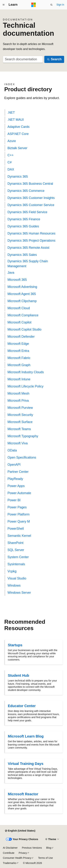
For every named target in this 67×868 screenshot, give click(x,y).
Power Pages (17, 507)
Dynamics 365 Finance (24, 219)
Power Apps (16, 486)
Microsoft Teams (19, 429)
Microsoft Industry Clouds (26, 372)
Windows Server (19, 593)
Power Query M (19, 521)
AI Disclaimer (10, 848)
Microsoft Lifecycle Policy (25, 386)
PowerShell (16, 529)
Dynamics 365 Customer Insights (31, 198)
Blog (49, 848)
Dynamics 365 (18, 177)
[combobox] (23, 59)
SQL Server (16, 550)
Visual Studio (17, 578)
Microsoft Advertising (22, 287)
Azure (12, 141)
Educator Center (22, 706)
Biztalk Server (17, 148)
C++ (11, 155)
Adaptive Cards (18, 127)
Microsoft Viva (18, 443)
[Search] (54, 59)
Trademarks (9, 863)
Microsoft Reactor (23, 794)
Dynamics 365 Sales (22, 255)
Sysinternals (16, 564)
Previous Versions (32, 848)
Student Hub (18, 675)
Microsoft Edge (18, 344)
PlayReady (15, 479)
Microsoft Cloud (19, 308)
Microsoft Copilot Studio (24, 329)
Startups (15, 645)
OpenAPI (14, 465)
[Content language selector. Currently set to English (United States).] (20, 831)
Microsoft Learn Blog (26, 736)
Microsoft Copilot (19, 322)
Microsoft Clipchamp (22, 301)
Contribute (9, 853)
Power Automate (19, 493)
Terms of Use (45, 858)
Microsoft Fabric (19, 358)
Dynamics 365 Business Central (30, 184)
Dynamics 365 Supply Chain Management (28, 264)
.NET (11, 113)
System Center (18, 557)
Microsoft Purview (20, 408)
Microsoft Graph (19, 365)
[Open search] (51, 5)
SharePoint (15, 543)
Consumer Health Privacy (17, 858)
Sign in (60, 5)
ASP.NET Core (18, 134)
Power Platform (18, 514)
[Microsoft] (34, 5)
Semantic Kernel (19, 536)
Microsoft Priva (18, 401)
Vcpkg (12, 571)
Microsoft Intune (19, 379)
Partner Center (18, 472)
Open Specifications (22, 457)
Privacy (23, 853)
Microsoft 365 (17, 280)
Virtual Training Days (26, 764)
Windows (14, 585)
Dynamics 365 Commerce (26, 191)
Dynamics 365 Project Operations (31, 241)
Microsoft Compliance (23, 315)
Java (11, 273)
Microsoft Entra (18, 351)
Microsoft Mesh (18, 393)
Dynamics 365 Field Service (27, 212)
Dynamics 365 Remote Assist (28, 248)
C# (10, 162)
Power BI (14, 500)
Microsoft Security (20, 415)
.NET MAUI (16, 120)
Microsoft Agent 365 (22, 294)
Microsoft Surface (20, 422)
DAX (11, 169)
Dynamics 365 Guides (23, 226)
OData (12, 450)
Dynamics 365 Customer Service (31, 205)
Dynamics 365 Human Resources (31, 233)
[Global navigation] (4, 5)
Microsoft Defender (21, 337)
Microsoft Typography (23, 436)
